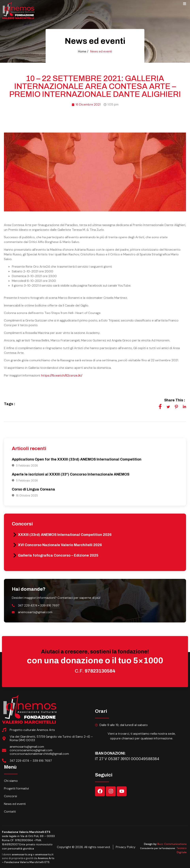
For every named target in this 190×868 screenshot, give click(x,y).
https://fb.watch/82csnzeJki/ (62, 375)
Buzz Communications (172, 844)
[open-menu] (185, 4)
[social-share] (160, 406)
